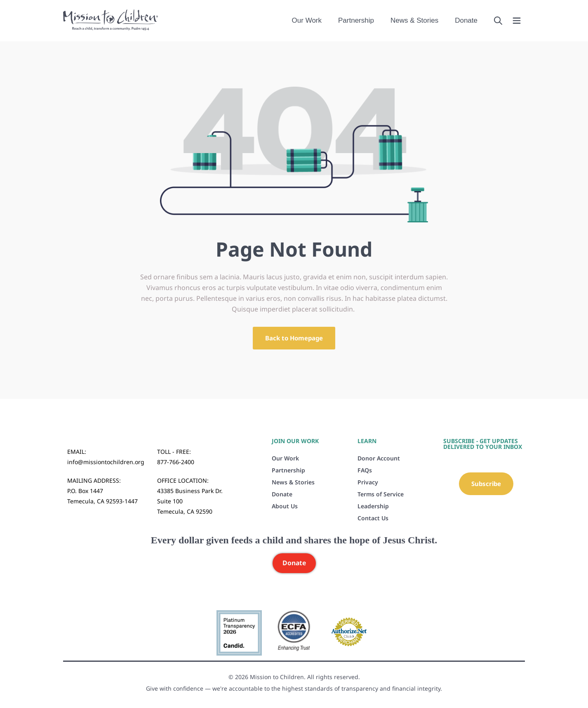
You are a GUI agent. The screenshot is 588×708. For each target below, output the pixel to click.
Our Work (307, 20)
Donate (466, 20)
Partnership (356, 20)
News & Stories (414, 20)
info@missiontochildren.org (106, 462)
